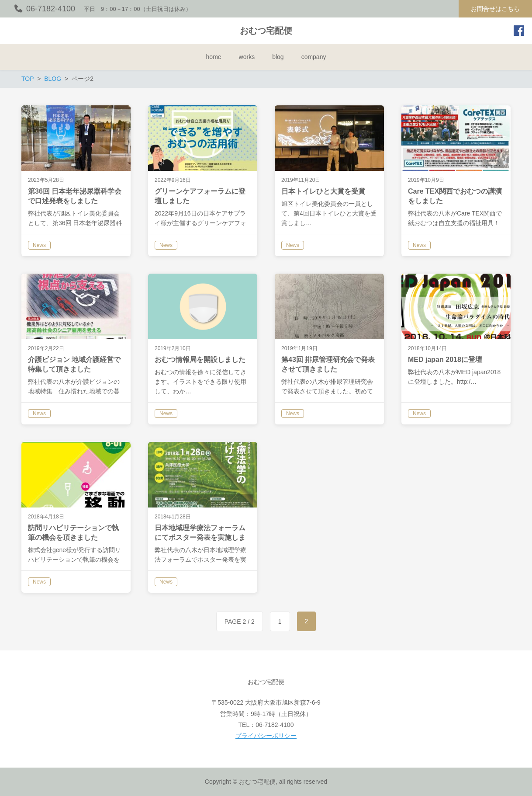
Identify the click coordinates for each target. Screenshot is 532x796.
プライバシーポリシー (266, 736)
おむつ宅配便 (266, 31)
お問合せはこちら (495, 9)
